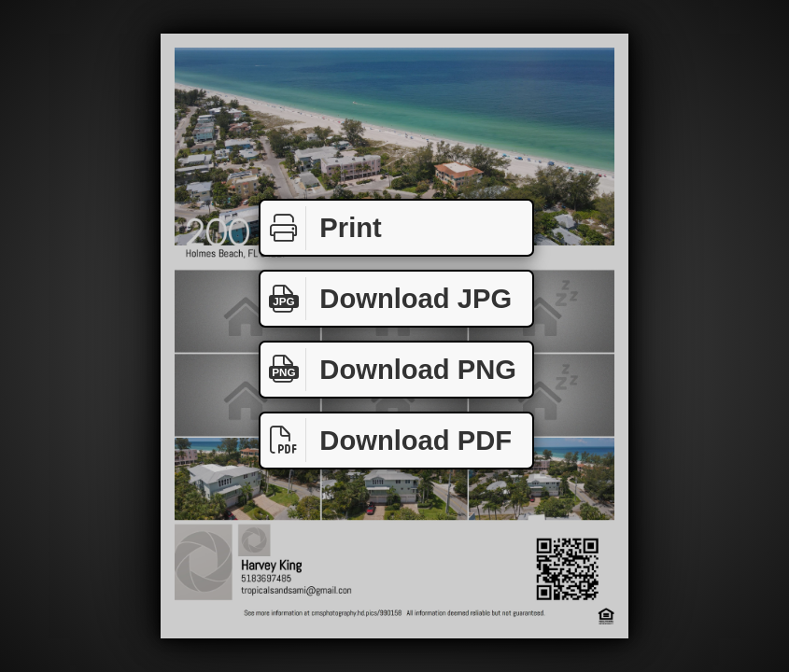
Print (321, 228)
